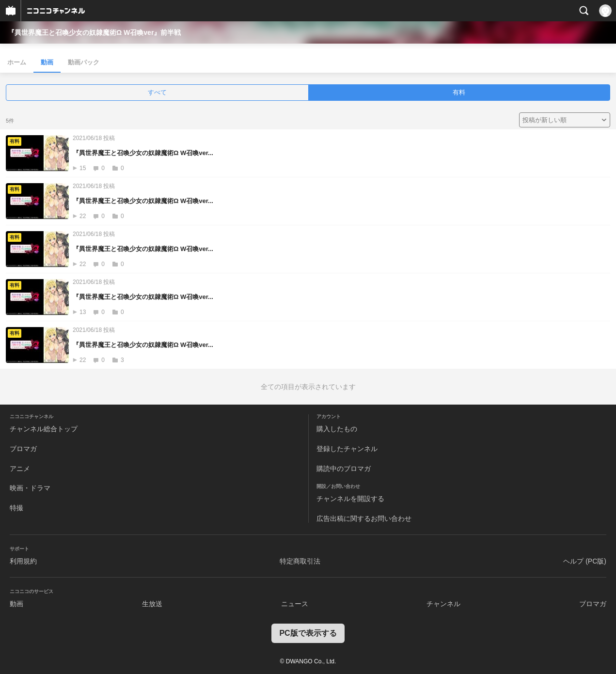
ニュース (295, 604)
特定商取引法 (300, 561)
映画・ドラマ (30, 488)
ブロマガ (23, 449)
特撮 (16, 508)
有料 (459, 92)
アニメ (20, 469)
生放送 (152, 604)
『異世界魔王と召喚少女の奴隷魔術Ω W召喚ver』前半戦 (94, 32)
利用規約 (23, 561)
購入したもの (337, 429)
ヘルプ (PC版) (585, 561)
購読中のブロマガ (344, 469)
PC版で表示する (308, 633)
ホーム (17, 62)
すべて (157, 92)
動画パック (84, 62)
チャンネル (443, 604)
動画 (47, 62)
